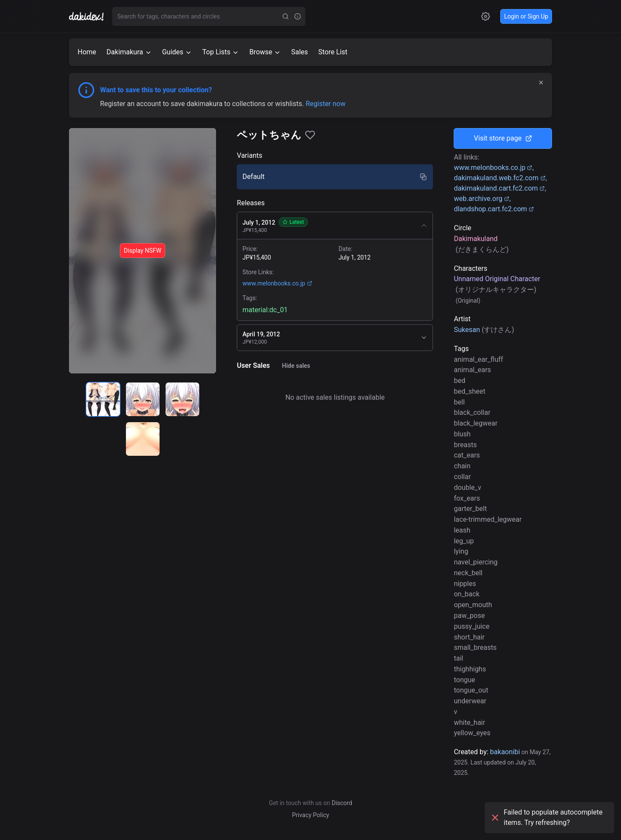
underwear (470, 701)
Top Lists (221, 52)
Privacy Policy (310, 815)
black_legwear (475, 423)
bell (459, 402)
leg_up (464, 541)
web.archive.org (481, 199)
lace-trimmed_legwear (488, 519)
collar (462, 477)
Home (87, 52)
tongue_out (471, 690)
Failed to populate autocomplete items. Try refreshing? (546, 817)
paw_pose (469, 616)
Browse (265, 52)
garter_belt (470, 509)
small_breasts (475, 647)
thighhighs (470, 669)
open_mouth (473, 605)
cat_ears (467, 455)
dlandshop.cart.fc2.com (494, 209)
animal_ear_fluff (478, 359)
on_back (466, 594)
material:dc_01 (265, 310)
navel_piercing (475, 562)
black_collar (472, 412)
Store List (333, 52)
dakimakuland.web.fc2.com (499, 178)
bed (459, 381)
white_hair (469, 722)
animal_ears (472, 370)
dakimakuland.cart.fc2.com (499, 188)
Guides (177, 52)
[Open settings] (486, 16)
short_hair (469, 637)
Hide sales (296, 366)
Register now (326, 104)
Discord (342, 803)
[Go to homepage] (91, 16)
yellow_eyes (472, 733)
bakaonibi (505, 752)
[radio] (103, 399)
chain (462, 466)
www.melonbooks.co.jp (277, 283)
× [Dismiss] (541, 82)
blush (462, 434)
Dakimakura (129, 52)
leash (462, 530)
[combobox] (196, 16)
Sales (300, 52)
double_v (467, 487)
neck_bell (468, 573)
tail (458, 658)
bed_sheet (469, 391)
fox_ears (467, 498)
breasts (465, 445)
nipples (465, 584)
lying (461, 551)
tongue (464, 680)
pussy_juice (472, 626)
